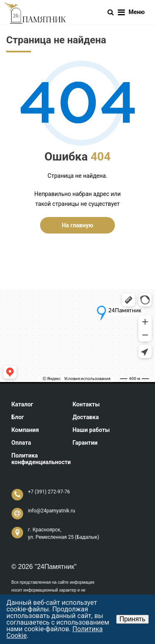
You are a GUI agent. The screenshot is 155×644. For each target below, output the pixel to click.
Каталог (23, 404)
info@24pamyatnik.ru (52, 511)
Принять (132, 619)
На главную (77, 225)
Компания (25, 430)
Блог (18, 417)
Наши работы (91, 430)
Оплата (21, 443)
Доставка (85, 417)
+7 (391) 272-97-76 (49, 492)
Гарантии (85, 443)
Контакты (86, 404)
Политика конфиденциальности (41, 459)
